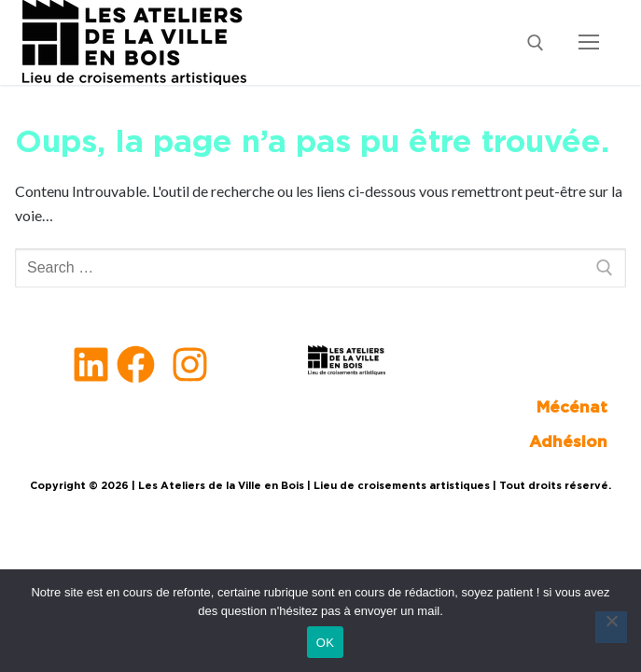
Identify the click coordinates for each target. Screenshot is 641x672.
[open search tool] (536, 43)
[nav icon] (589, 43)
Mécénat (572, 407)
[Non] (611, 627)
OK (325, 643)
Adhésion (568, 442)
